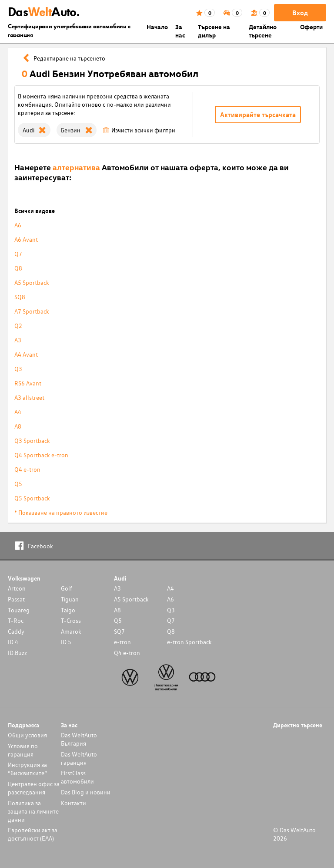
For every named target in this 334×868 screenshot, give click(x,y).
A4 (18, 412)
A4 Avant (26, 354)
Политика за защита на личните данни (33, 811)
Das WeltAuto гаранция (79, 758)
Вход (300, 13)
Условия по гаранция (23, 750)
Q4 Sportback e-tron (41, 455)
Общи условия (27, 735)
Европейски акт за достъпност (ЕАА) (33, 834)
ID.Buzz (17, 653)
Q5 (18, 484)
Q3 (18, 369)
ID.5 (66, 642)
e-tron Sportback (189, 642)
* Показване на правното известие (61, 512)
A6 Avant (26, 239)
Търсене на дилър (214, 31)
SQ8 (20, 297)
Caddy (16, 631)
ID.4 (13, 642)
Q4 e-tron (27, 469)
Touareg (19, 610)
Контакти (73, 803)
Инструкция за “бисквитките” (27, 769)
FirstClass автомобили (77, 777)
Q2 (18, 326)
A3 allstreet (29, 397)
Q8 (18, 268)
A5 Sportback (32, 282)
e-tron (122, 642)
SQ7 (119, 631)
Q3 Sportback (32, 441)
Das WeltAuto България (79, 739)
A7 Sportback (32, 311)
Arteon (17, 588)
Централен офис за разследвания (34, 788)
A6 (18, 225)
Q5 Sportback (32, 498)
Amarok (71, 631)
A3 (18, 340)
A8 (18, 426)
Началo (157, 27)
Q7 (18, 254)
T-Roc (16, 620)
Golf (67, 588)
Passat (16, 599)
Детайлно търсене (263, 31)
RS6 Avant (28, 383)
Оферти (311, 27)
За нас (180, 31)
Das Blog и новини (86, 792)
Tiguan (70, 599)
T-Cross (71, 620)
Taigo (68, 610)
